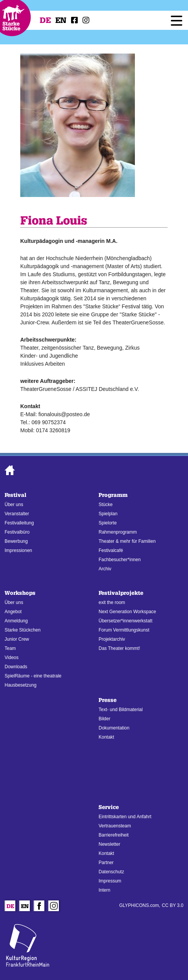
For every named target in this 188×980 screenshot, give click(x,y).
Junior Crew (17, 639)
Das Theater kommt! (119, 648)
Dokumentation (114, 728)
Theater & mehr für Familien (127, 541)
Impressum (110, 881)
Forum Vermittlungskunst (124, 630)
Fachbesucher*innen (120, 560)
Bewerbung (16, 541)
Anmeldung (16, 621)
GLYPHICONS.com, (140, 905)
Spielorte (108, 523)
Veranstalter (17, 514)
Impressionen (18, 550)
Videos (11, 658)
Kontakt (106, 737)
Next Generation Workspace (127, 612)
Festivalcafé (111, 550)
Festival (15, 495)
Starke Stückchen (23, 630)
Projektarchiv (112, 639)
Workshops (20, 593)
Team (10, 648)
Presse (108, 700)
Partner (106, 863)
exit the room (112, 602)
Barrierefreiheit (114, 835)
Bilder (105, 719)
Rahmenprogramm (118, 532)
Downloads (16, 667)
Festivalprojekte (121, 593)
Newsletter (109, 844)
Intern (105, 890)
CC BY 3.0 (173, 905)
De (45, 20)
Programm (113, 495)
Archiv (105, 569)
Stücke (106, 505)
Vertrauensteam (115, 826)
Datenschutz (111, 872)
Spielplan (108, 514)
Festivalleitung (19, 523)
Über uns (14, 505)
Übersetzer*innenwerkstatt (126, 621)
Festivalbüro (17, 532)
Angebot (13, 612)
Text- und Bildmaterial (121, 710)
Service (109, 807)
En (61, 20)
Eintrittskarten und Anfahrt (125, 817)
